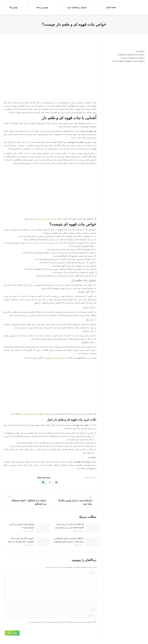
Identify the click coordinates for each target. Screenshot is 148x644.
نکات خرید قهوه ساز (61, 358)
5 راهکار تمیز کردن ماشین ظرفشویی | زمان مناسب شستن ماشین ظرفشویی (69, 540)
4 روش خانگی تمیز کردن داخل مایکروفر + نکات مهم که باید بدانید (21, 540)
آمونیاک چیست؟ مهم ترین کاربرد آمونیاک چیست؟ (22, 526)
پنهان (138, 51)
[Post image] (93, 528)
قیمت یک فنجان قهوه (31, 414)
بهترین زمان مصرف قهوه (47, 219)
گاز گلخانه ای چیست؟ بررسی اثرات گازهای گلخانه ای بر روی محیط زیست (69, 526)
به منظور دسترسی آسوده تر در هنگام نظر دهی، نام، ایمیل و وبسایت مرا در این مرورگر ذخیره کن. (61, 622)
